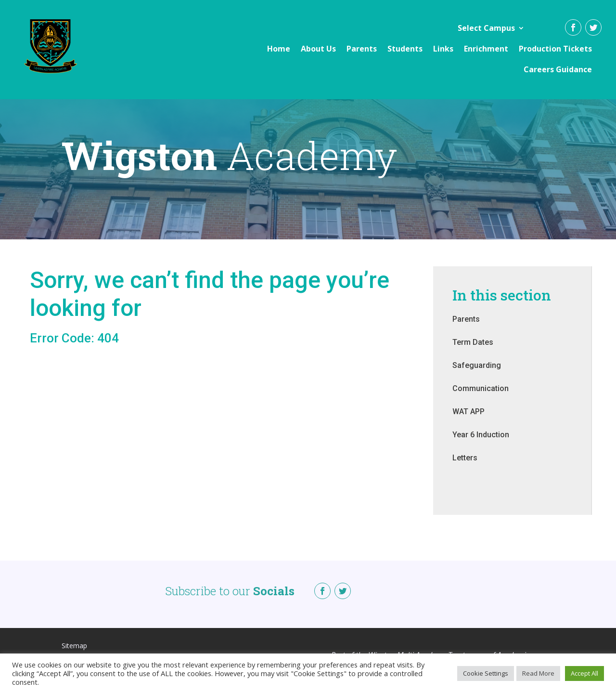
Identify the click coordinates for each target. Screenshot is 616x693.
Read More (538, 673)
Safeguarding (477, 375)
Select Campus (486, 28)
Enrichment (486, 49)
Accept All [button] (584, 673)
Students (405, 49)
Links (443, 49)
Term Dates (473, 352)
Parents (362, 49)
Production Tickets (555, 49)
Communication (481, 398)
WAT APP (468, 421)
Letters (465, 467)
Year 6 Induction (481, 444)
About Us (318, 49)
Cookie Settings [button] (486, 673)
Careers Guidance (558, 69)
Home (279, 49)
